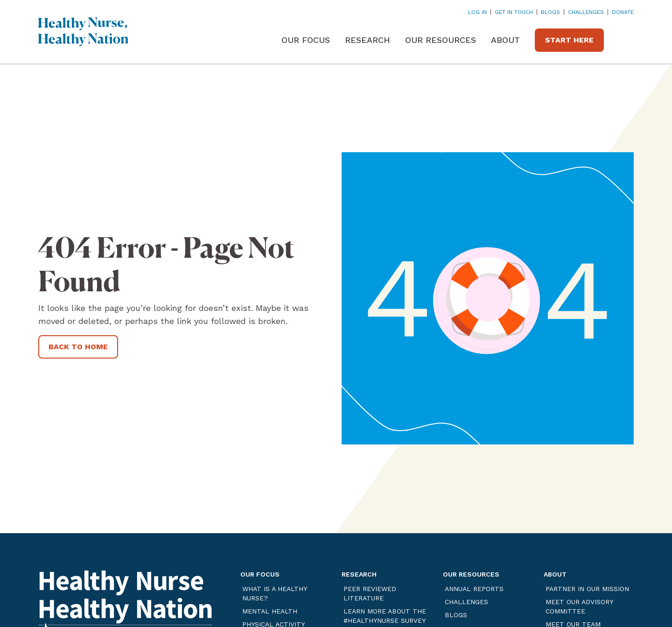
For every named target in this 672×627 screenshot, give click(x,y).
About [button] (505, 40)
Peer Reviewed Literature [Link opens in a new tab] (370, 593)
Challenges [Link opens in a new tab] (586, 12)
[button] (626, 40)
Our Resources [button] (441, 40)
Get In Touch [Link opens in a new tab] (514, 12)
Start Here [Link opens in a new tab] (569, 40)
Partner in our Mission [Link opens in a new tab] (587, 589)
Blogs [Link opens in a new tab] (550, 12)
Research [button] (367, 40)
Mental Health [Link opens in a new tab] (270, 611)
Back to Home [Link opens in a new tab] (78, 347)
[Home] (83, 32)
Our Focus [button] (306, 40)
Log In (477, 12)
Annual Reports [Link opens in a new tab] (474, 589)
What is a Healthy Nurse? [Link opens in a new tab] (274, 593)
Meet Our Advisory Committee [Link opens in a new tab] (579, 606)
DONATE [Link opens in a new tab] (623, 12)
